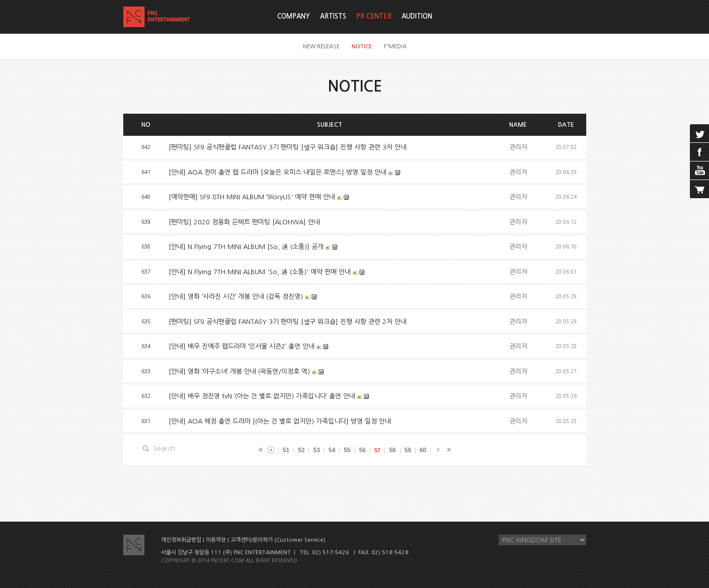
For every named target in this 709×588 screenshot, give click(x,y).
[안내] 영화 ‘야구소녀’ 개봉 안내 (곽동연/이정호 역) (239, 371)
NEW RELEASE (321, 47)
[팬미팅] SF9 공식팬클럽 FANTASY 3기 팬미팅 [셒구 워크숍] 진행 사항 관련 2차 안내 (288, 322)
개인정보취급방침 (181, 540)
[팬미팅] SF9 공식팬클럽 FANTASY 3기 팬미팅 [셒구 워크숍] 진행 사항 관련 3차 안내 (288, 147)
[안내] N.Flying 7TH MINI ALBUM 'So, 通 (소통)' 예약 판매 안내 (260, 272)
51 (286, 450)
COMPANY (294, 16)
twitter (699, 133)
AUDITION (417, 16)
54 (332, 450)
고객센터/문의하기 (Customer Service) (278, 540)
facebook (699, 152)
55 (347, 450)
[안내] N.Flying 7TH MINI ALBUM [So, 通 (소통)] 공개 (246, 247)
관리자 (518, 147)
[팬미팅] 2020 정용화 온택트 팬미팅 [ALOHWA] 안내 (244, 222)
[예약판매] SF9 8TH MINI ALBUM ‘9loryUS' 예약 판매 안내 (252, 197)
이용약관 (216, 540)
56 (363, 450)
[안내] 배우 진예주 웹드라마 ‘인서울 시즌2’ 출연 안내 (242, 346)
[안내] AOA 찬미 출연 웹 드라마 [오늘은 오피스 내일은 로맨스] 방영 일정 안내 (278, 172)
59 (408, 450)
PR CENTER (374, 16)
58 (392, 450)
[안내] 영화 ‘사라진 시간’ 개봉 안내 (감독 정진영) (236, 297)
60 (423, 450)
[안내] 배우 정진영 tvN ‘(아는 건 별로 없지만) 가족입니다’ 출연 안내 (262, 396)
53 (316, 450)
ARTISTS (333, 16)
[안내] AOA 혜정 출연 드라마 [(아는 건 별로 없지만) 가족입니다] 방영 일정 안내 (280, 421)
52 (301, 450)
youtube (699, 171)
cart (699, 189)
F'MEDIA (395, 47)
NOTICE (362, 47)
